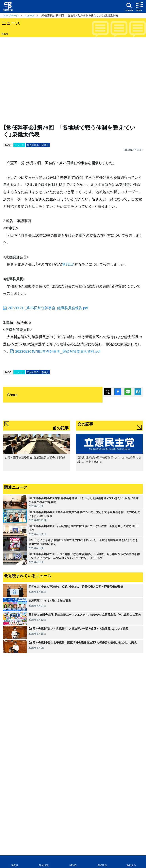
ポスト (108, 392)
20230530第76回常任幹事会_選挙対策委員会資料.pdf (58, 351)
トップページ (11, 15)
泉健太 (45, 145)
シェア (118, 392)
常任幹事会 (33, 145)
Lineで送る (128, 392)
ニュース (29, 15)
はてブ (138, 392)
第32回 (68, 264)
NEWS (73, 865)
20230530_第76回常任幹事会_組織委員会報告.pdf (48, 308)
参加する (131, 865)
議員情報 (44, 865)
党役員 (15, 865)
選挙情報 (102, 865)
